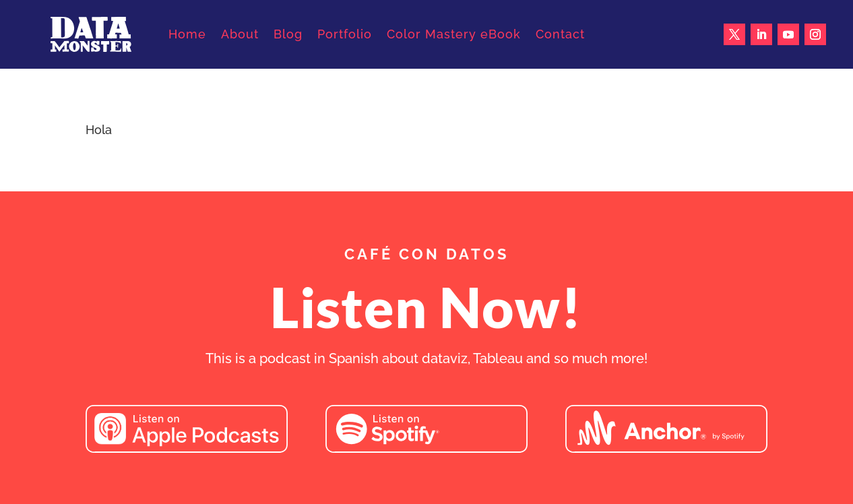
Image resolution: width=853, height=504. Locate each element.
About (240, 34)
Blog (288, 34)
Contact (560, 34)
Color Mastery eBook (454, 34)
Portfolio (345, 34)
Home (187, 34)
